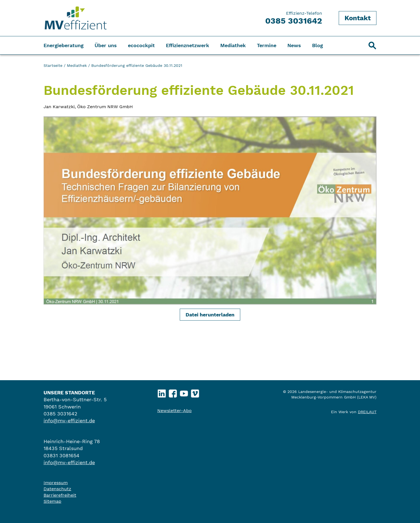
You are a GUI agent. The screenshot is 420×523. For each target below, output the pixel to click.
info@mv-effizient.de (69, 421)
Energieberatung (64, 45)
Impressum (56, 483)
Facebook (173, 392)
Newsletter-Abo (174, 411)
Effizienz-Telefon (294, 18)
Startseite (53, 65)
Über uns (106, 45)
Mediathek (233, 45)
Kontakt (358, 18)
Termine (267, 45)
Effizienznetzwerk (188, 45)
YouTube (184, 392)
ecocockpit (141, 45)
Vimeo (195, 392)
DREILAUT (367, 412)
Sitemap (52, 501)
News (294, 45)
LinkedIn (162, 392)
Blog (317, 45)
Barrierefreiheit (60, 495)
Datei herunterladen (210, 315)
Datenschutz (57, 489)
